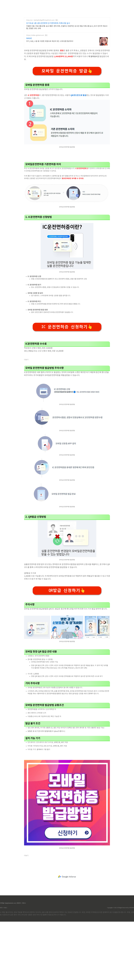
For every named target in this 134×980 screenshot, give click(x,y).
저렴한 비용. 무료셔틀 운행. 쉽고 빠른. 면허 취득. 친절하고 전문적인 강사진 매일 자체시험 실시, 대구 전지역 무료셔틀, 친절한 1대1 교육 (67, 57)
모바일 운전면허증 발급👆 (67, 100)
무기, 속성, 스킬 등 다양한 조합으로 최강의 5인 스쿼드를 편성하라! (50, 70)
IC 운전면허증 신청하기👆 (67, 385)
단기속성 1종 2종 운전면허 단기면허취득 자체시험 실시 (48, 52)
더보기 (26, 418)
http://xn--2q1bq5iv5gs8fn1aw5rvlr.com (40, 49)
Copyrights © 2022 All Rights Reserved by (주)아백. (121, 966)
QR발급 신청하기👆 (67, 649)
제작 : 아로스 (4, 966)
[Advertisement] (67, 20)
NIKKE (29, 68)
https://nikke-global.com (35, 65)
